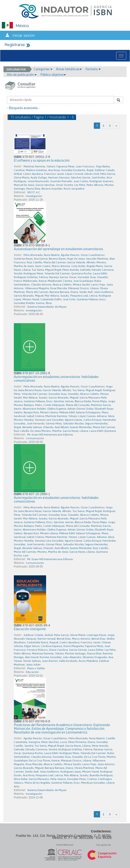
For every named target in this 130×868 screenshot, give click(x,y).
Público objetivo (53, 75)
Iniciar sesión (24, 35)
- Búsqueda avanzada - (23, 108)
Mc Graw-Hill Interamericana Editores (50, 435)
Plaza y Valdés (36, 668)
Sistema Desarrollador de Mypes (47, 307)
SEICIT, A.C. (34, 192)
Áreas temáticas (69, 69)
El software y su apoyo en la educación (42, 160)
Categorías (43, 69)
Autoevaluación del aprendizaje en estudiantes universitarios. (59, 249)
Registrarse (15, 45)
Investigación (34, 196)
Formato (93, 69)
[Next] (116, 126)
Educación (32, 672)
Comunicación (35, 438)
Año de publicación (22, 75)
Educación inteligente (30, 629)
